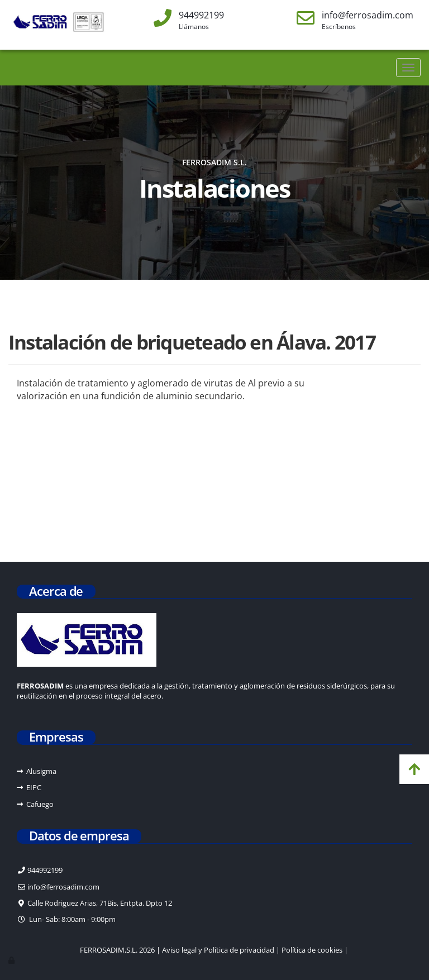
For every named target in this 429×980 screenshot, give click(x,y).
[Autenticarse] (12, 960)
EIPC (34, 787)
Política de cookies (312, 950)
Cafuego (40, 804)
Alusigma (41, 771)
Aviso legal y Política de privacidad (218, 950)
